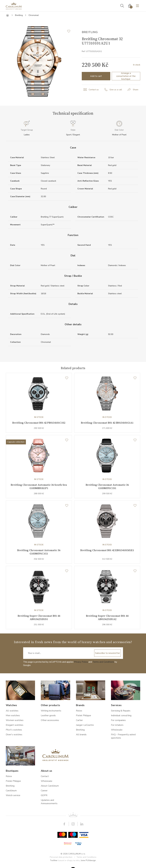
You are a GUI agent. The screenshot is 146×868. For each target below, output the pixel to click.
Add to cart (96, 76)
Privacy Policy (81, 664)
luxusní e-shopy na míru (69, 862)
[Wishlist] (67, 378)
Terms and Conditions (103, 664)
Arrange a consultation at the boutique (126, 76)
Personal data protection (61, 859)
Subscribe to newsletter (108, 655)
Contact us (94, 90)
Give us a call (116, 90)
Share (136, 90)
